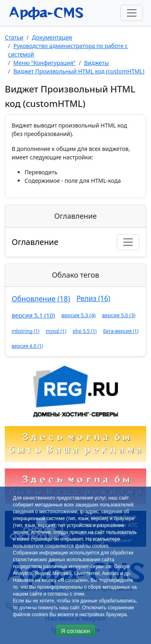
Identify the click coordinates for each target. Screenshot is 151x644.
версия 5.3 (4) (78, 315)
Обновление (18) (41, 299)
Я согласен (75, 631)
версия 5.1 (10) (33, 315)
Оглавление (35, 242)
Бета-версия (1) (121, 331)
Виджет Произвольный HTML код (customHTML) (79, 71)
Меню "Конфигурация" (44, 63)
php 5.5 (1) (84, 331)
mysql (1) (56, 331)
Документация (52, 37)
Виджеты (96, 63)
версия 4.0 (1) (27, 346)
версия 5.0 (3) (119, 315)
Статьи (14, 37)
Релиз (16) (93, 298)
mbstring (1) (26, 331)
